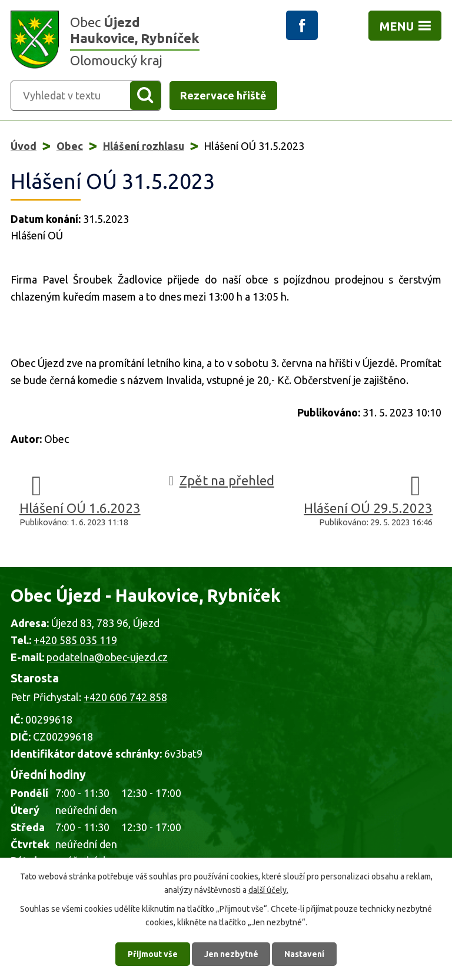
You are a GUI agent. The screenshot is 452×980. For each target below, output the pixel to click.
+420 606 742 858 (125, 697)
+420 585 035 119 (75, 640)
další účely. (268, 889)
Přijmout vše (153, 954)
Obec (70, 146)
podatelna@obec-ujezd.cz (107, 657)
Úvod (24, 146)
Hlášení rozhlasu (144, 146)
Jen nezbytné (231, 954)
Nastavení (305, 954)
